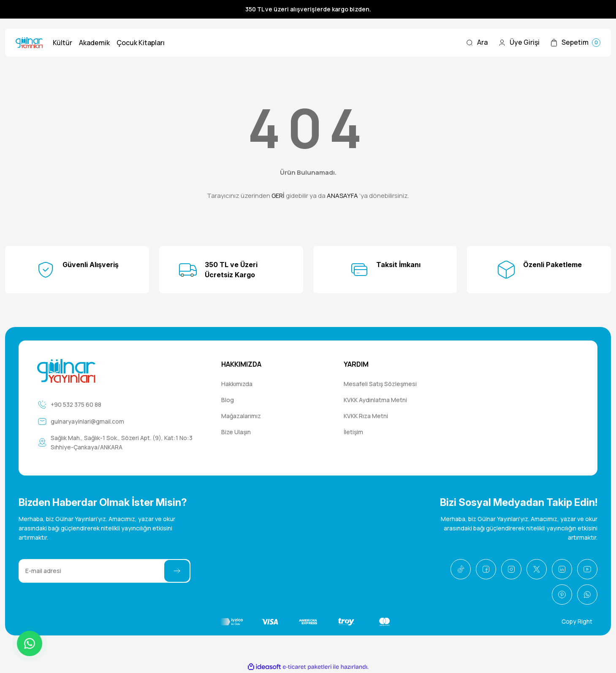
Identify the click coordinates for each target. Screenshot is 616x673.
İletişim (353, 432)
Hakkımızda (237, 384)
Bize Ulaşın (236, 432)
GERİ (278, 196)
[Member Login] (519, 43)
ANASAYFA (342, 196)
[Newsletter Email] (104, 571)
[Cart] (575, 43)
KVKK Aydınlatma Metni (375, 400)
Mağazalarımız (241, 416)
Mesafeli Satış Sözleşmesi (380, 384)
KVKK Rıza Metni (366, 416)
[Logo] (29, 43)
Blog (228, 400)
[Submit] (177, 571)
